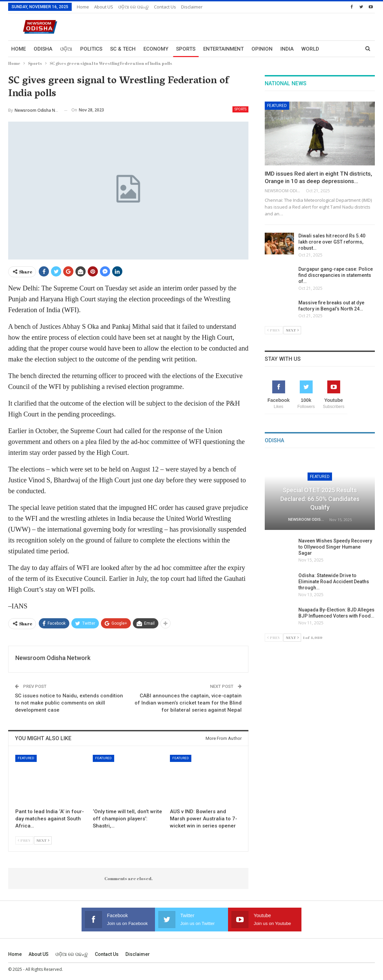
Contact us (165, 7)
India (287, 49)
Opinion (262, 49)
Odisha (43, 49)
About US (104, 7)
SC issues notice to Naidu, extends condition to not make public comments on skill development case (69, 703)
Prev (24, 840)
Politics (91, 49)
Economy (156, 49)
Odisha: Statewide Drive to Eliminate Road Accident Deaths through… (334, 582)
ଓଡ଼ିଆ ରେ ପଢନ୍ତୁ (134, 7)
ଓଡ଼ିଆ (66, 49)
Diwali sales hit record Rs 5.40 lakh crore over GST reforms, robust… (332, 242)
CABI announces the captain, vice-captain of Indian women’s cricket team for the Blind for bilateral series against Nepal (188, 703)
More (334, 49)
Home (83, 7)
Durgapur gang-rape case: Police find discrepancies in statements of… (336, 275)
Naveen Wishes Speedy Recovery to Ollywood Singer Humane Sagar (335, 547)
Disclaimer (192, 7)
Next (43, 840)
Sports (186, 49)
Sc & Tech (123, 49)
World (310, 49)
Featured (26, 758)
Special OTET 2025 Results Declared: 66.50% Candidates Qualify (320, 498)
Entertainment (223, 49)
